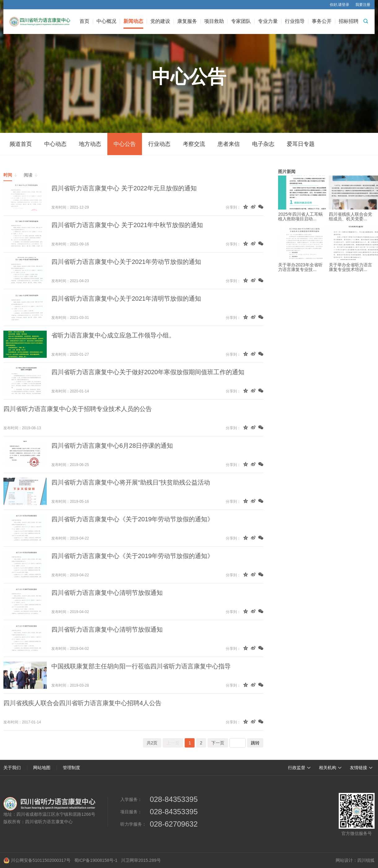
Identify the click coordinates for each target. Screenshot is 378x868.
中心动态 (55, 144)
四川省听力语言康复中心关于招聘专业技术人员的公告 (78, 409)
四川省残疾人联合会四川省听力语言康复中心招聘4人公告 (82, 703)
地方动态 (90, 144)
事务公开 (322, 21)
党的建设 (160, 21)
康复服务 (187, 21)
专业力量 (268, 21)
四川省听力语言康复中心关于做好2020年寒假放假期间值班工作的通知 (148, 372)
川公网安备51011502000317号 (37, 860)
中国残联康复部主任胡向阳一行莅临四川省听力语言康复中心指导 (141, 666)
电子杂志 (263, 144)
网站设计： (346, 860)
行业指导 (295, 21)
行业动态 (159, 144)
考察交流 (194, 144)
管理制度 (71, 768)
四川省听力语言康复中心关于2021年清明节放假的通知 (126, 299)
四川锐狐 (366, 860)
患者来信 (229, 144)
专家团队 (241, 21)
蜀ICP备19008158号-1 (96, 860)
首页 (84, 21)
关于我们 (12, 768)
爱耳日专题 (301, 144)
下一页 (218, 743)
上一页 (173, 743)
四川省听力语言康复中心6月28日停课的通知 (112, 446)
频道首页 (21, 144)
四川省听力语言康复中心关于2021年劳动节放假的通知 (126, 262)
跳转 (255, 743)
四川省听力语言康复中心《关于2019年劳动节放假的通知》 (133, 519)
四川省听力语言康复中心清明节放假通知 (107, 593)
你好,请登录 (339, 5)
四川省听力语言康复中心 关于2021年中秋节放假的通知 (127, 225)
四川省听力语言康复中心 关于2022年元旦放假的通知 (124, 188)
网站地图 (42, 768)
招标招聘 (349, 21)
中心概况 (106, 21)
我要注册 (363, 5)
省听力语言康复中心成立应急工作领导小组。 (113, 335)
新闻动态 (133, 21)
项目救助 (214, 21)
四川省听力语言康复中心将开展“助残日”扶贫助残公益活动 (131, 482)
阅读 (31, 175)
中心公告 (125, 144)
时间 (11, 175)
